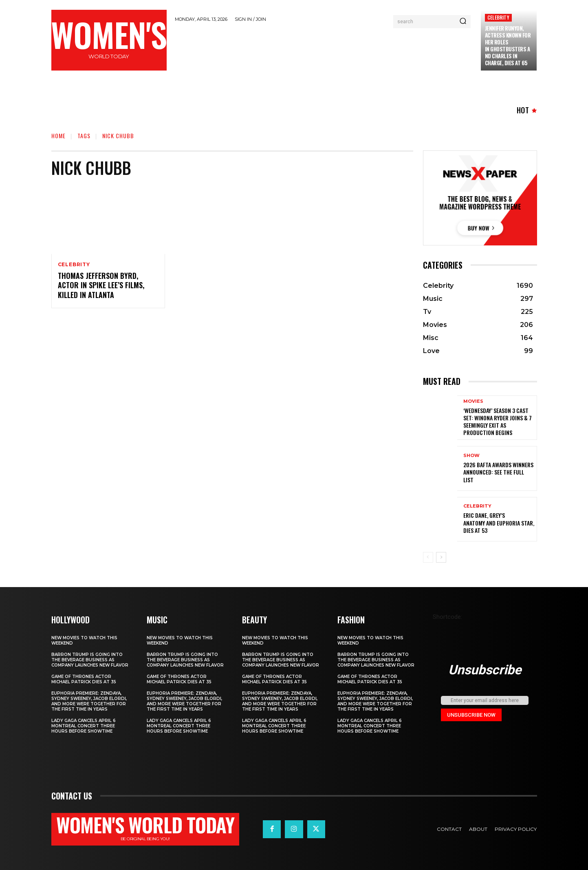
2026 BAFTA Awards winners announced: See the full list (498, 472)
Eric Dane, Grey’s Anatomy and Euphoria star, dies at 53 (499, 522)
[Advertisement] (324, 50)
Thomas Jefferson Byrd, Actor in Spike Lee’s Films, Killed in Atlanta (101, 285)
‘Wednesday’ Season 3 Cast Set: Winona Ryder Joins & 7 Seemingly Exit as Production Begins (498, 422)
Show (471, 456)
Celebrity (498, 17)
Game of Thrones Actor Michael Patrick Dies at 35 (84, 679)
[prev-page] (428, 557)
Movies (473, 401)
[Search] (463, 22)
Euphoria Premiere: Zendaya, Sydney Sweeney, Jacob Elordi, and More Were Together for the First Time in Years (89, 701)
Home (58, 136)
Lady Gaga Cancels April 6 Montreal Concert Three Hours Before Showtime (84, 726)
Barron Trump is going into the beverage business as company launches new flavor (90, 660)
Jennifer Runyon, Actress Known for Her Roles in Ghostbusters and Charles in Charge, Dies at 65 (508, 45)
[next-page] (441, 557)
